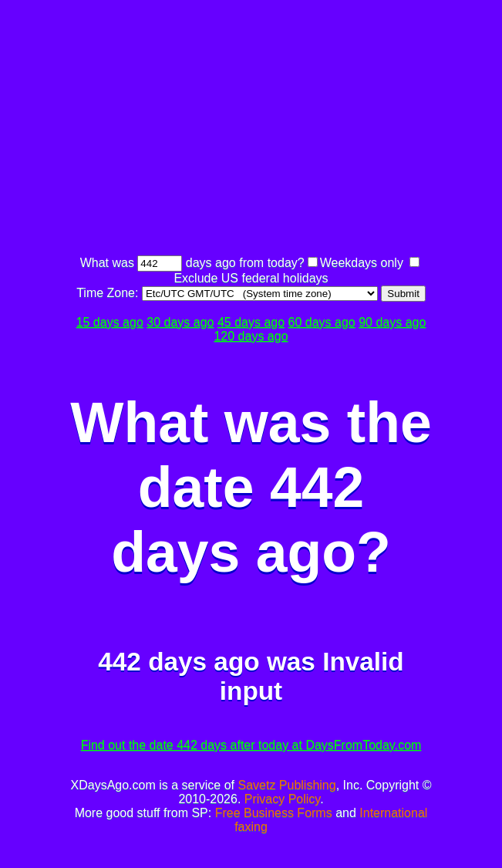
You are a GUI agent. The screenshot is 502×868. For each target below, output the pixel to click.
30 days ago (180, 322)
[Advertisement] (285, 130)
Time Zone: (109, 293)
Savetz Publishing (286, 785)
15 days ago (110, 322)
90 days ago (392, 322)
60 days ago (322, 322)
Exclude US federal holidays (251, 278)
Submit (403, 294)
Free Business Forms (274, 813)
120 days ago (251, 336)
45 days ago (251, 322)
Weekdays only (362, 263)
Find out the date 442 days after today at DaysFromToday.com (251, 745)
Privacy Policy (282, 799)
